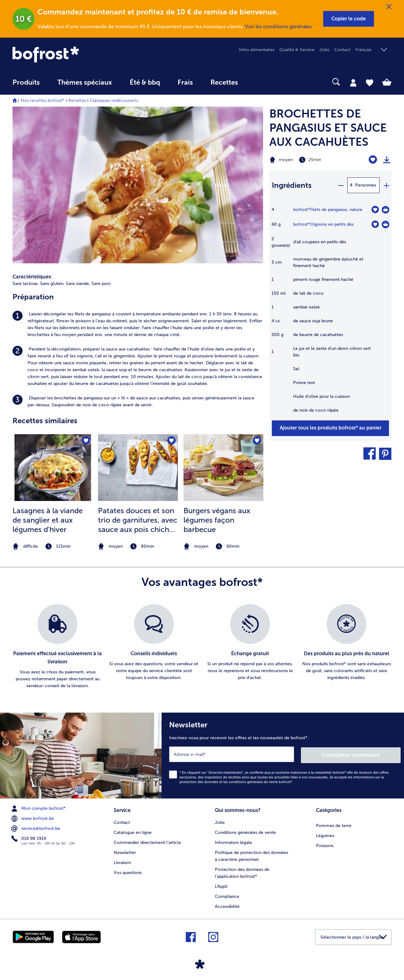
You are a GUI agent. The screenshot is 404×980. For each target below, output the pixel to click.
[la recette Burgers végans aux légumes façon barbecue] (223, 467)
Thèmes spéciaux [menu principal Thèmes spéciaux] (85, 82)
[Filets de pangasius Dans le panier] (386, 210)
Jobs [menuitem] (324, 50)
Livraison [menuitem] (122, 861)
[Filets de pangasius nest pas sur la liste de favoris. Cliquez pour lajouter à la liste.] (375, 210)
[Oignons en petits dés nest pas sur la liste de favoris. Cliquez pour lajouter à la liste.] (375, 224)
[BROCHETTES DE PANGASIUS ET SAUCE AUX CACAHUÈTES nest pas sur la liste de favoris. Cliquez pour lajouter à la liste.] (373, 160)
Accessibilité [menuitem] (227, 905)
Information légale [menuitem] (233, 841)
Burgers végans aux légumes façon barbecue (217, 520)
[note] (52, 547)
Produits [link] (26, 82)
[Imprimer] (387, 160)
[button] (349, 19)
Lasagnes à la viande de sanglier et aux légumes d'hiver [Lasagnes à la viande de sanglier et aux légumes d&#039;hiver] (48, 520)
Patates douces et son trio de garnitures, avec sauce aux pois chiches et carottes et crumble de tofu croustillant (138, 520)
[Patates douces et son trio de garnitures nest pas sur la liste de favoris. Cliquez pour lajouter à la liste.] (171, 441)
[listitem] (138, 324)
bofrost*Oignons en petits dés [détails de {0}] (323, 224)
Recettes (77, 100)
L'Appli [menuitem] (221, 885)
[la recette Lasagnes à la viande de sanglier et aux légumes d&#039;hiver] (52, 467)
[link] (69, 54)
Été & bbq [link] (145, 82)
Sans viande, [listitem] (78, 284)
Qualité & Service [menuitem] (297, 50)
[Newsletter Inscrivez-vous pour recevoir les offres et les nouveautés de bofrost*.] (283, 755)
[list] (202, 647)
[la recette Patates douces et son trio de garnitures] (138, 467)
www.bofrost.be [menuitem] (33, 818)
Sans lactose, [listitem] (26, 284)
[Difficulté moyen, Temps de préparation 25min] (309, 160)
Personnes (366, 185)
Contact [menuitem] (342, 50)
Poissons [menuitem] (325, 844)
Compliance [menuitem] (227, 895)
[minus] (341, 185)
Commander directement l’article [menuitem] (147, 841)
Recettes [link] (224, 82)
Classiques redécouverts (114, 100)
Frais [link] (185, 82)
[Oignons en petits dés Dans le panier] (386, 224)
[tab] (353, 82)
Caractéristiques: (32, 277)
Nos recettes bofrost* (43, 100)
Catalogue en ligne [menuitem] (133, 831)
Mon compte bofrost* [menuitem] (39, 808)
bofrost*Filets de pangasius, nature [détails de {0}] (328, 210)
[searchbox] (260, 82)
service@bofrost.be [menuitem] (36, 828)
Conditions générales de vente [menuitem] (245, 831)
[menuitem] (26, 85)
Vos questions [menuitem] (128, 871)
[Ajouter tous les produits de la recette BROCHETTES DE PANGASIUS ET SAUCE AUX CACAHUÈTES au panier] (330, 428)
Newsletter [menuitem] (125, 851)
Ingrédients (292, 185)
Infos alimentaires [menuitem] (257, 50)
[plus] (386, 185)
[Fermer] (389, 7)
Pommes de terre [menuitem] (334, 824)
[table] (330, 313)
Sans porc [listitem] (101, 284)
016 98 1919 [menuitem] (29, 838)
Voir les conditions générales (278, 26)
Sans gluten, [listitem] (52, 284)
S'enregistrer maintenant (363, 754)
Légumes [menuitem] (325, 834)
